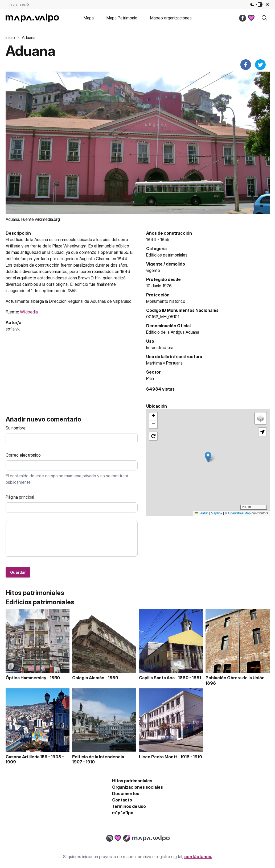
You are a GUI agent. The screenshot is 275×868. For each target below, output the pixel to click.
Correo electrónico (23, 455)
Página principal (20, 497)
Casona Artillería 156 (26, 757)
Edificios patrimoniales (167, 255)
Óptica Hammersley (26, 678)
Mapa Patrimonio (122, 18)
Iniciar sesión (20, 4)
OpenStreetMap (239, 513)
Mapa (89, 18)
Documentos (126, 793)
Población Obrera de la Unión (235, 678)
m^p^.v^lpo (123, 813)
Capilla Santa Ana (157, 678)
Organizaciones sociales (137, 787)
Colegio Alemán (88, 678)
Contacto (122, 800)
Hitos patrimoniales (132, 781)
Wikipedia (29, 312)
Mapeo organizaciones (171, 18)
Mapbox (217, 513)
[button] (208, 457)
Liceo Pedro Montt (158, 757)
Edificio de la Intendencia (98, 757)
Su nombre (16, 428)
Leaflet (201, 513)
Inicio (10, 38)
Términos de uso (129, 806)
